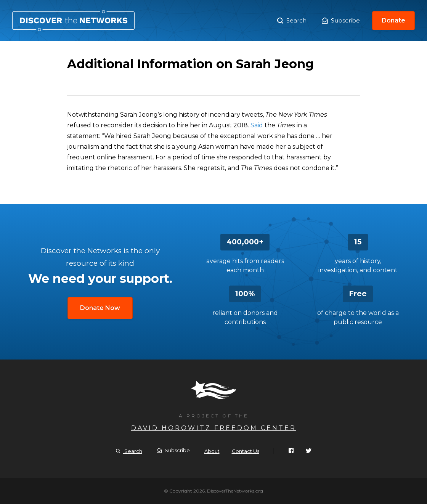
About (212, 451)
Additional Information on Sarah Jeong (73, 21)
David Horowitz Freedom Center (214, 428)
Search (292, 21)
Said (257, 125)
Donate (393, 20)
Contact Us (246, 451)
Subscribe (341, 20)
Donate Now (100, 308)
